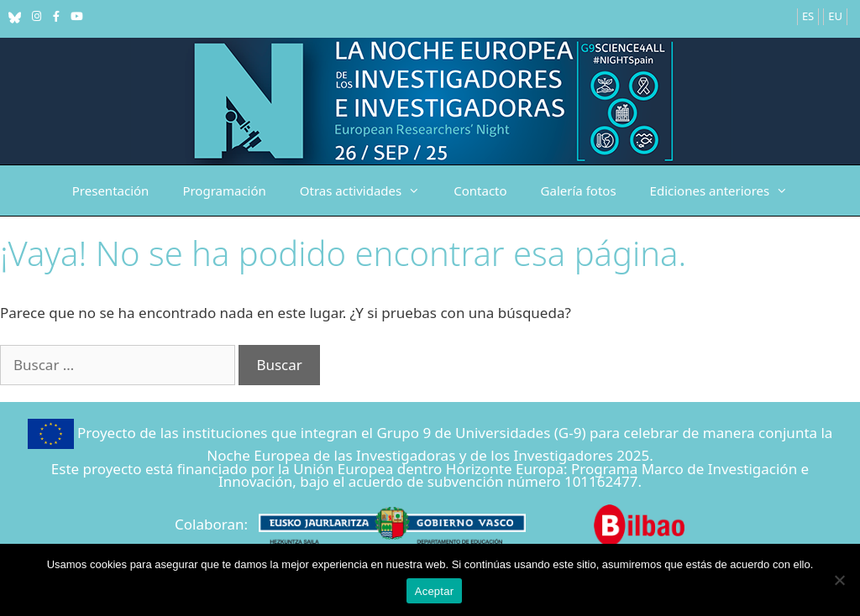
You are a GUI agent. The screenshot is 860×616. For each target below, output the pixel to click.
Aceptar (435, 591)
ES (808, 16)
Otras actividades (368, 191)
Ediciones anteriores (728, 191)
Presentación (111, 191)
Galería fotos (579, 191)
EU (835, 16)
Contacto (480, 191)
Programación (224, 191)
